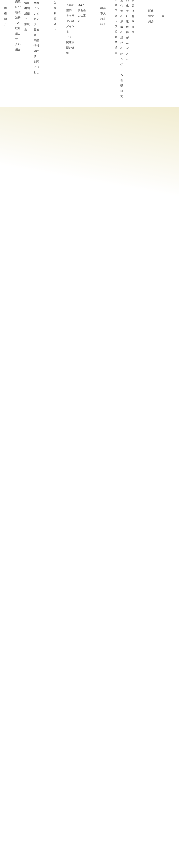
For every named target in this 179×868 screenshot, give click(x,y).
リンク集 (138, 841)
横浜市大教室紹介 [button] (123, 16)
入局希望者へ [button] (99, 16)
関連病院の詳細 (64, 828)
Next (165, 432)
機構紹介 (22, 839)
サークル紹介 (24, 834)
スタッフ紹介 (102, 823)
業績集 (98, 828)
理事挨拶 (22, 818)
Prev (154, 432)
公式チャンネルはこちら (18, 750)
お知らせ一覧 (141, 835)
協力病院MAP (25, 823)
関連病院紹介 (147, 16)
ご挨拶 (98, 818)
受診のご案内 (102, 839)
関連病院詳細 (141, 818)
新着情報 (141, 91)
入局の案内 (62, 818)
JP (163, 16)
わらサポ (22, 844)
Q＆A (59, 834)
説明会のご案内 (64, 839)
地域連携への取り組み (29, 828)
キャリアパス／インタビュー (71, 823)
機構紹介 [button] (81, 16)
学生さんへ (101, 844)
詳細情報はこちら (130, 275)
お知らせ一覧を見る (155, 516)
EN (168, 16)
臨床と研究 (101, 834)
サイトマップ (141, 846)
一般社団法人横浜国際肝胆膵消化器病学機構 (42, 6)
